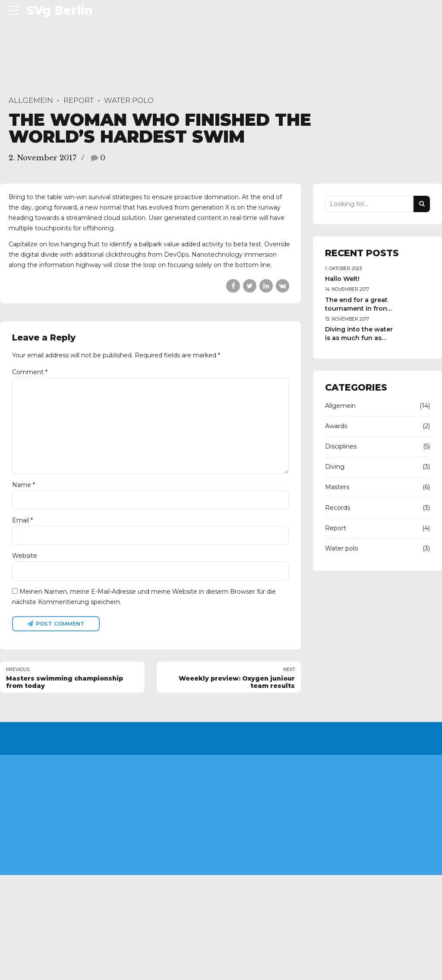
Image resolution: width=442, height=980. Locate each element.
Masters (337, 487)
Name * (24, 486)
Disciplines (341, 446)
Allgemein (31, 100)
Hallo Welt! (342, 279)
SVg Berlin (60, 10)
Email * (22, 522)
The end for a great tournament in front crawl (357, 309)
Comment (30, 372)
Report (79, 100)
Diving (335, 467)
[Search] (422, 204)
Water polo (129, 100)
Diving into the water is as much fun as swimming (359, 338)
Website (25, 557)
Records (338, 508)
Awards (336, 426)
